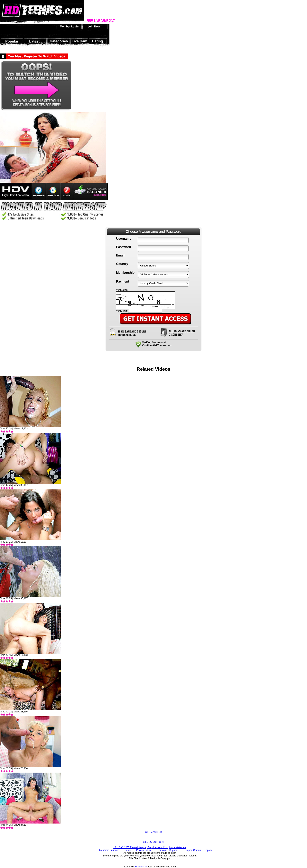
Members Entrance (109, 850)
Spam (209, 850)
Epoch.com (141, 867)
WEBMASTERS (153, 832)
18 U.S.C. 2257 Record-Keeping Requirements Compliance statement (150, 847)
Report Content (193, 850)
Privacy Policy (144, 850)
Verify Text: (122, 311)
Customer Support (168, 850)
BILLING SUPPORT (153, 842)
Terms (128, 850)
